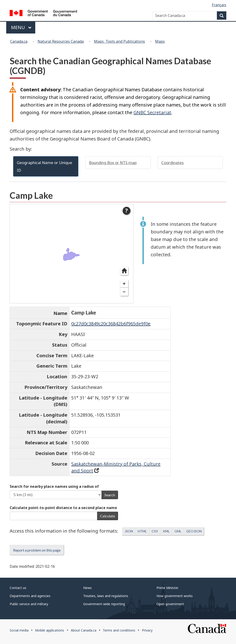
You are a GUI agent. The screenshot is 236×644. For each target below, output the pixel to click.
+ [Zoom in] (124, 284)
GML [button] (178, 531)
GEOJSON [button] (194, 531)
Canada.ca (19, 41)
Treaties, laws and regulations (106, 596)
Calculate (108, 516)
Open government (170, 604)
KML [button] (166, 531)
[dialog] (71, 254)
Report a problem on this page (37, 550)
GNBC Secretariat (152, 112)
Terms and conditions (119, 630)
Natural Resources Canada (61, 41)
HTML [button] (142, 531)
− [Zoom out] (124, 292)
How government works (175, 596)
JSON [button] (129, 531)
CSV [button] (155, 531)
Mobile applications (50, 630)
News (87, 588)
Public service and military (29, 604)
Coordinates (173, 163)
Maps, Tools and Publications (119, 41)
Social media (19, 630)
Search (110, 495)
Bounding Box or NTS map (113, 163)
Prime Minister (167, 588)
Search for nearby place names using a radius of (54, 486)
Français (219, 5)
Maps (160, 41)
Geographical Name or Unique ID (44, 166)
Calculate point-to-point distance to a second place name (63, 508)
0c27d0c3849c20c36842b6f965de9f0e (111, 324)
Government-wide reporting (104, 604)
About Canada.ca (84, 630)
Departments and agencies (30, 596)
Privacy (147, 630)
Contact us (18, 588)
